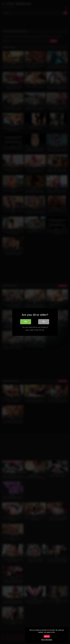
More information (47, 640)
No (44, 322)
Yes (26, 322)
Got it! (47, 636)
